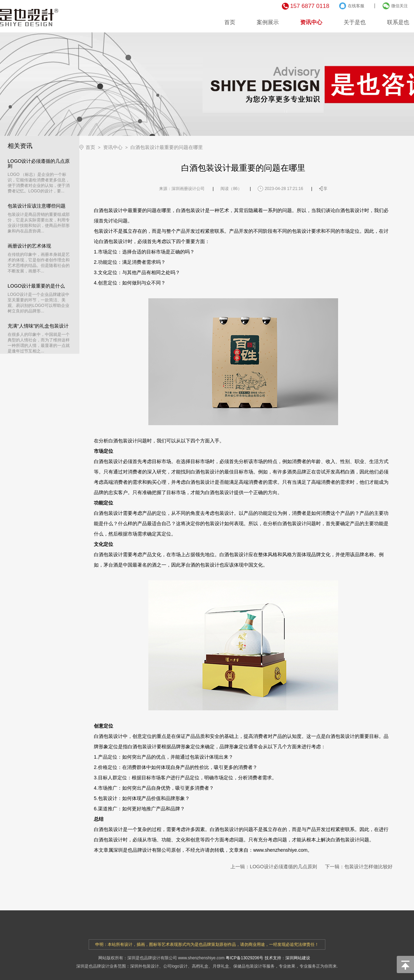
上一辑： (274, 867)
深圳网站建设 (298, 958)
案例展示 (268, 22)
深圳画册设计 (184, 189)
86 (235, 189)
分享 (323, 189)
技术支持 (273, 958)
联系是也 (398, 22)
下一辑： (359, 867)
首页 (230, 22)
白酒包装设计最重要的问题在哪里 (167, 147)
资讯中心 (311, 22)
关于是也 (355, 22)
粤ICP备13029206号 (244, 958)
